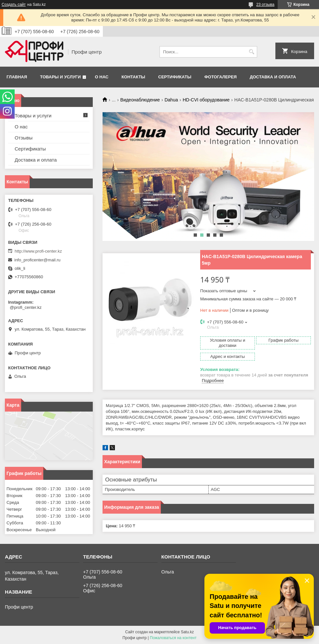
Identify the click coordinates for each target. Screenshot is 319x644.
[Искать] (251, 52)
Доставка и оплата (273, 77)
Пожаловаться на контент (173, 638)
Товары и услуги (60, 77)
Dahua (171, 100)
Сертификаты (175, 77)
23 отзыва (265, 5)
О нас (102, 77)
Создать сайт (14, 5)
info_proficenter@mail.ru (37, 260)
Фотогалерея (221, 77)
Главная (17, 77)
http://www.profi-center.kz (38, 251)
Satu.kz (187, 632)
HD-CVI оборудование (206, 100)
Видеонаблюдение (140, 100)
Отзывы (24, 138)
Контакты (133, 77)
